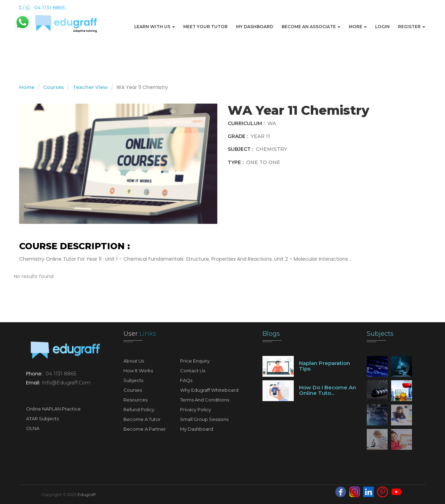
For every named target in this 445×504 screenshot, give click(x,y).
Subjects (133, 380)
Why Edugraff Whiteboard (209, 390)
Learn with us (155, 27)
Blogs (271, 334)
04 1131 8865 (61, 374)
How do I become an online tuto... (327, 390)
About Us (134, 361)
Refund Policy (139, 409)
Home (27, 87)
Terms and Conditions (205, 400)
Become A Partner (145, 429)
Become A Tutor (142, 419)
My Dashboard (255, 27)
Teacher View (90, 87)
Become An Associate (311, 27)
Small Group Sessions (204, 419)
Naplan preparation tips (325, 366)
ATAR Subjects (42, 418)
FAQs (186, 380)
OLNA (33, 428)
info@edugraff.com (66, 383)
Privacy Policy (196, 409)
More (358, 27)
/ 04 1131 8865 (42, 8)
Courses (54, 87)
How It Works (138, 371)
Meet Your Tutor (205, 27)
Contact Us (193, 371)
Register (412, 27)
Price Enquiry (195, 361)
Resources (135, 400)
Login (382, 27)
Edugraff (87, 494)
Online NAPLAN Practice (53, 409)
